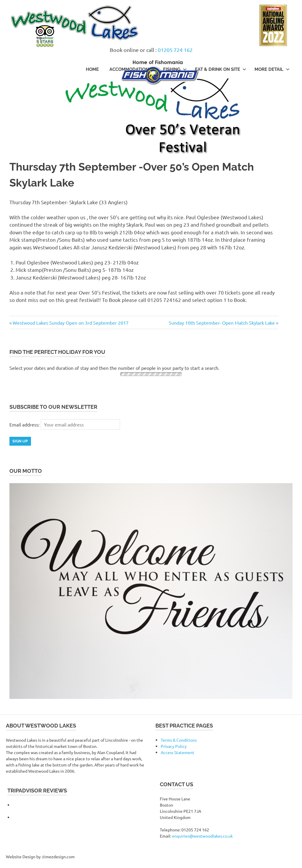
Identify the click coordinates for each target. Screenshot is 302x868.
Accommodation (132, 69)
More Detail (272, 69)
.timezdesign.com (58, 856)
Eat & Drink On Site (221, 69)
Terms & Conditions (179, 740)
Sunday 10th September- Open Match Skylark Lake (222, 323)
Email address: (25, 424)
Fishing (175, 69)
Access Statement (178, 752)
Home (92, 69)
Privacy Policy (174, 746)
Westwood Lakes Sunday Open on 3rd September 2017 (70, 323)
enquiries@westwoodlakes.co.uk (202, 836)
